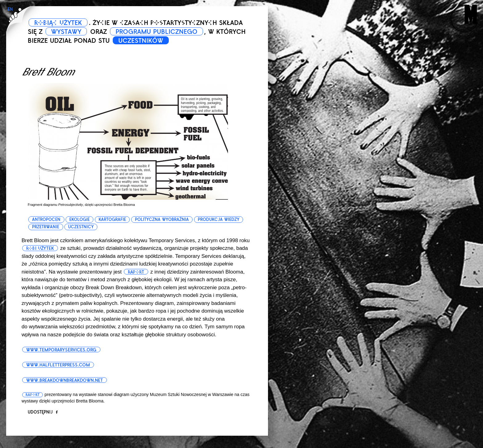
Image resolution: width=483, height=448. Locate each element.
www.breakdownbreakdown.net (65, 380)
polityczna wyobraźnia (162, 220)
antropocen (46, 220)
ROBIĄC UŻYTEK (58, 23)
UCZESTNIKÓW (141, 41)
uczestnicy (81, 227)
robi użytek (40, 248)
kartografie (112, 220)
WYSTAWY (66, 32)
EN (10, 9)
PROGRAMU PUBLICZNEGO (156, 32)
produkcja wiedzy (219, 220)
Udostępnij (43, 412)
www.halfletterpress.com (58, 365)
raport (136, 272)
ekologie (79, 220)
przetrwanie (46, 227)
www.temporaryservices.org (61, 350)
